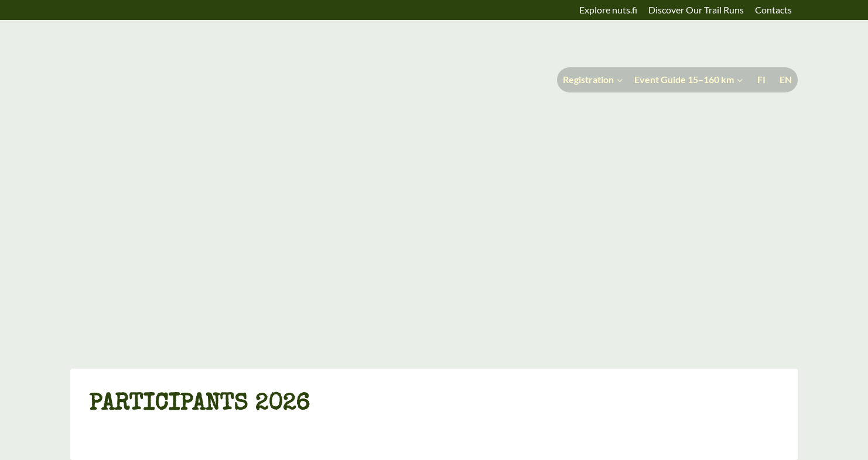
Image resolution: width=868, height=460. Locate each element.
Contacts (773, 10)
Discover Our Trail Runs (696, 10)
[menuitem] (760, 80)
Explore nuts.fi (608, 10)
